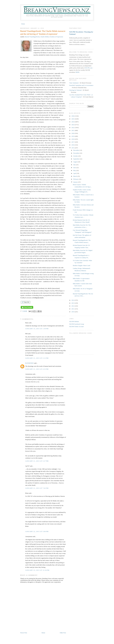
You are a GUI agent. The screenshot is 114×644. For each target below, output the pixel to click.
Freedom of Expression (56, 37)
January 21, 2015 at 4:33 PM (37, 369)
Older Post (63, 633)
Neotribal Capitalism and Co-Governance (81, 85)
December (76, 150)
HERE (77, 72)
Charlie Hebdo (45, 37)
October (76, 156)
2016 (73, 145)
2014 (73, 300)
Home (23, 24)
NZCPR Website (74, 321)
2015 (73, 148)
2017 (73, 142)
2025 (73, 119)
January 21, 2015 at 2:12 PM (37, 358)
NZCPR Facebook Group (77, 324)
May (75, 170)
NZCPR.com (89, 68)
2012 (73, 306)
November (76, 153)
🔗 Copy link (26, 302)
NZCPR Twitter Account (76, 327)
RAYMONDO (29, 363)
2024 (73, 122)
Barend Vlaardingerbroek (32, 37)
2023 (73, 125)
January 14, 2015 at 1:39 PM (37, 329)
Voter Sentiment (74, 83)
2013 (73, 303)
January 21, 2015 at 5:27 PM (37, 461)
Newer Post (24, 633)
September (77, 159)
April (75, 173)
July (75, 165)
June (75, 168)
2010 (73, 312)
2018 (73, 139)
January (76, 182)
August (76, 162)
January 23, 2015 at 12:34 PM (37, 570)
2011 (73, 309)
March (75, 176)
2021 (73, 130)
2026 (73, 116)
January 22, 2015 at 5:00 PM (37, 531)
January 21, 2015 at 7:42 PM (37, 488)
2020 (73, 133)
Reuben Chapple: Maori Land (81, 265)
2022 (73, 128)
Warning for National (75, 90)
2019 (73, 136)
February (76, 179)
